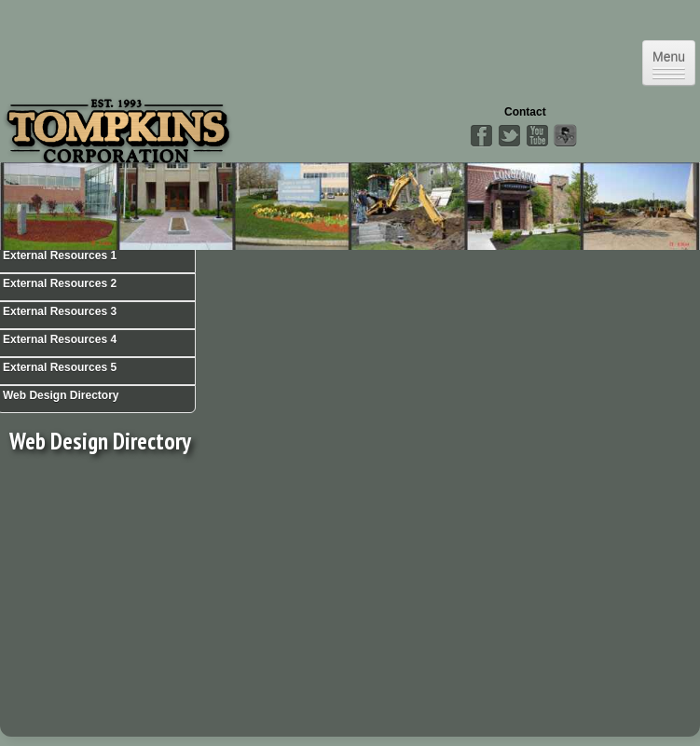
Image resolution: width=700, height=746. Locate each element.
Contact (525, 112)
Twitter (509, 136)
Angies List (565, 136)
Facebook (481, 136)
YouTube (537, 136)
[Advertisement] (166, 600)
